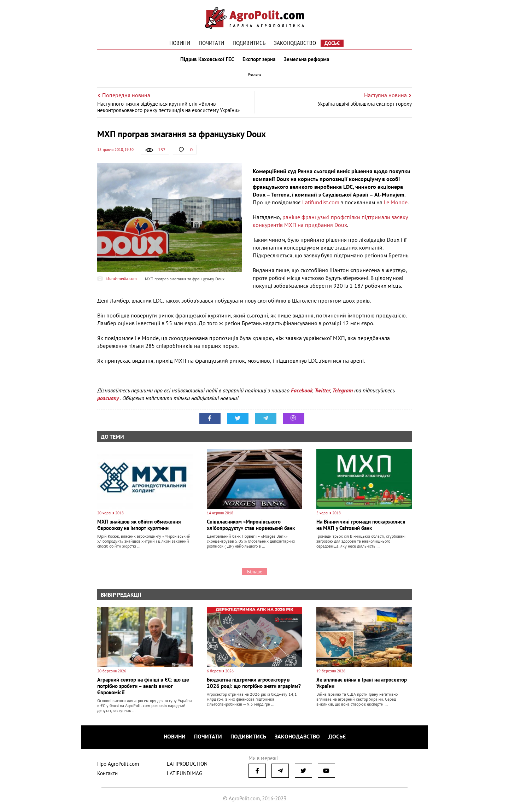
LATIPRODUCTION (187, 764)
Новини (180, 43)
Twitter (322, 390)
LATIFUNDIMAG (185, 773)
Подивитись (249, 43)
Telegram (343, 390)
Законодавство (295, 43)
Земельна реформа (306, 59)
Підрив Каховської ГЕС (207, 59)
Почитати (211, 43)
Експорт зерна (259, 59)
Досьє (332, 43)
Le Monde (396, 202)
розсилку (109, 398)
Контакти (107, 773)
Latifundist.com (321, 202)
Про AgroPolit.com (118, 764)
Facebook (302, 390)
